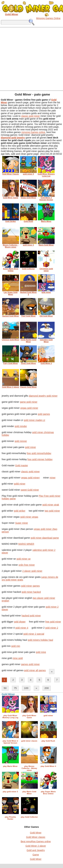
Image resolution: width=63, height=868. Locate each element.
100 (26, 688)
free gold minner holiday (40, 459)
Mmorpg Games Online (48, 18)
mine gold (18, 658)
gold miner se (24, 559)
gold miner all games (35, 670)
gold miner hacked (31, 592)
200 (47, 688)
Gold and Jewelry (36, 850)
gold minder (21, 426)
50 (5, 688)
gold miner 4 (22, 628)
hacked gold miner (31, 616)
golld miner (19, 484)
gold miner (30, 447)
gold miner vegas (29, 517)
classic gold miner (30, 116)
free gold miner (53, 622)
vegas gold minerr (30, 478)
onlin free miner (27, 565)
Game (36, 855)
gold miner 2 (52, 628)
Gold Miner (36, 833)
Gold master (22, 465)
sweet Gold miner (30, 490)
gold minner (21, 441)
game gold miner (29, 402)
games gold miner (30, 664)
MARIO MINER (26, 544)
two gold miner (52, 511)
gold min (16, 646)
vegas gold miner (29, 408)
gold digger (20, 622)
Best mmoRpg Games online (36, 841)
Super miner (22, 523)
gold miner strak (51, 505)
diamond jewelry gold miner (43, 396)
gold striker (19, 511)
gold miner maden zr (35, 420)
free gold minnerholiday (39, 453)
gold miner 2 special (34, 634)
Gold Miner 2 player (36, 846)
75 (15, 688)
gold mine (41, 652)
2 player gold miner (32, 571)
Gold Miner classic (36, 837)
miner (52, 478)
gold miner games (30, 586)
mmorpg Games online (33, 132)
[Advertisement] (32, 59)
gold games (44, 414)
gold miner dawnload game (45, 538)
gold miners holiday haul (40, 640)
